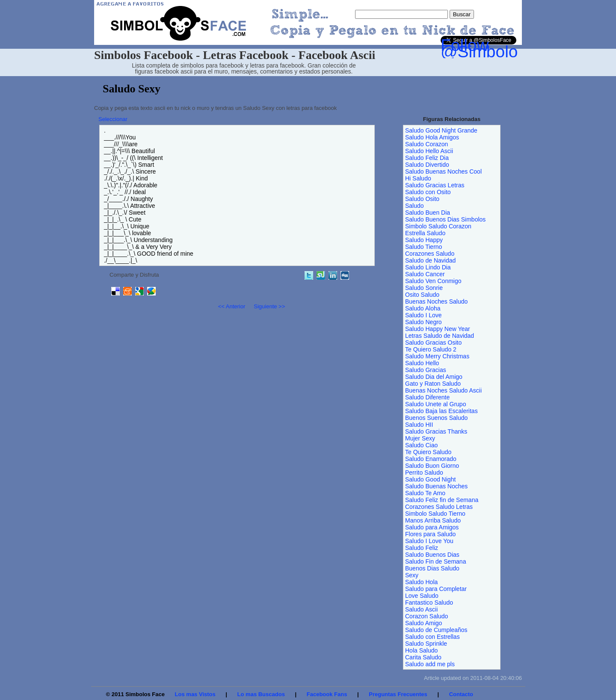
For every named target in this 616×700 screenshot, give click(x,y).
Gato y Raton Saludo (433, 384)
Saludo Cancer (425, 274)
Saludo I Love (423, 315)
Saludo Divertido (427, 165)
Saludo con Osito (428, 192)
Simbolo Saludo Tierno (435, 514)
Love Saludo (422, 596)
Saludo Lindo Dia (428, 267)
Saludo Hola (421, 582)
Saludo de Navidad (430, 260)
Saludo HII (419, 425)
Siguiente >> (269, 306)
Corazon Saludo (426, 616)
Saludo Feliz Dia (427, 158)
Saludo (415, 206)
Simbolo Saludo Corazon (438, 226)
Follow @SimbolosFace (502, 48)
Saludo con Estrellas (432, 637)
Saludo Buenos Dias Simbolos (445, 219)
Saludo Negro (423, 322)
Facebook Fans (327, 694)
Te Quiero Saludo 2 (431, 349)
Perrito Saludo (424, 473)
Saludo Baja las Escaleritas (441, 411)
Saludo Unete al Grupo (435, 404)
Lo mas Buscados (261, 694)
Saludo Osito (422, 199)
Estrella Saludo (425, 233)
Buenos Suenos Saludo (436, 418)
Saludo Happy (424, 240)
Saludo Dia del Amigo (434, 377)
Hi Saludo (418, 178)
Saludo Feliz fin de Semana (442, 500)
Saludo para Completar (436, 589)
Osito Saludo (422, 295)
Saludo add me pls (430, 664)
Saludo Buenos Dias (432, 555)
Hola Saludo (421, 650)
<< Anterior (232, 306)
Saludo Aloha (423, 308)
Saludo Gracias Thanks (436, 431)
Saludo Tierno (423, 247)
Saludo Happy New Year (438, 329)
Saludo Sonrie (424, 288)
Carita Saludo (423, 657)
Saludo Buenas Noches (436, 486)
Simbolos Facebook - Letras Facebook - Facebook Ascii (235, 55)
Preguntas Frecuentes (398, 694)
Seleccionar (113, 119)
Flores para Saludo (430, 534)
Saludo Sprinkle (426, 644)
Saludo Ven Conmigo (433, 281)
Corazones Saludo (430, 254)
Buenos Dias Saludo (432, 568)
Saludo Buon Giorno (432, 466)
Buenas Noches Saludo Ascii (443, 390)
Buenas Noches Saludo (436, 301)
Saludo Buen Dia (428, 213)
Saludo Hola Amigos (432, 137)
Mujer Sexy (420, 438)
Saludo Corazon (426, 144)
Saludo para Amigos (432, 527)
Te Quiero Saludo (428, 452)
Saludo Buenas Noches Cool (443, 171)
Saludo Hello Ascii (429, 151)
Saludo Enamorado (431, 459)
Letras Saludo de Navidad (440, 336)
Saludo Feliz (422, 548)
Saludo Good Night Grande (441, 130)
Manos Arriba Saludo (433, 520)
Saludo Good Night (430, 479)
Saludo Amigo (423, 623)
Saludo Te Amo (425, 493)
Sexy (412, 575)
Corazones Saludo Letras (439, 507)
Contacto (461, 694)
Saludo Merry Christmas (437, 356)
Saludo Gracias (426, 370)
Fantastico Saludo (429, 603)
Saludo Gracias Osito (433, 343)
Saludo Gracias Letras (435, 185)
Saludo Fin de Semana (435, 561)
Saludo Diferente (427, 397)
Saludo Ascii (421, 609)
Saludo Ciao (421, 445)
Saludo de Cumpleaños (436, 630)
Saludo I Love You (429, 541)
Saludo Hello (422, 363)
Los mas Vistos (195, 694)
